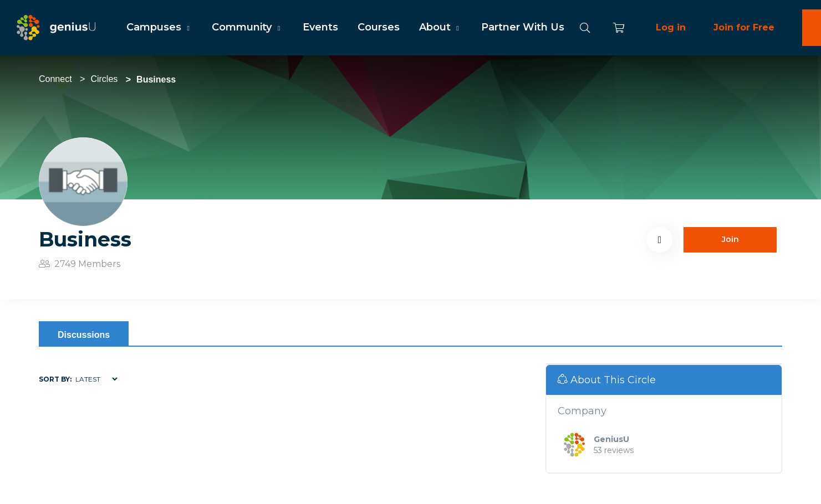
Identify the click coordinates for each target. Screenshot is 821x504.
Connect (55, 79)
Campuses (159, 27)
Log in (671, 27)
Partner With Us (523, 27)
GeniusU (611, 439)
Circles (104, 79)
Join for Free (744, 27)
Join (730, 239)
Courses (379, 27)
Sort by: (55, 379)
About (440, 27)
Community (247, 27)
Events (320, 27)
